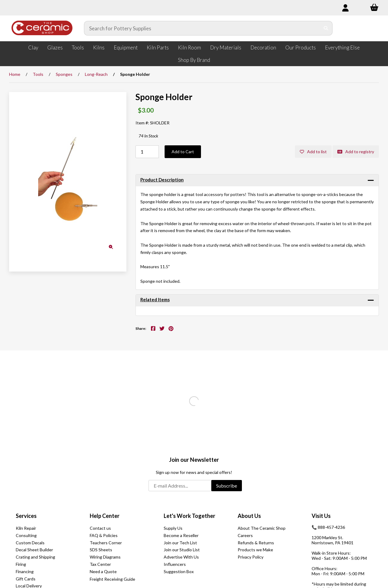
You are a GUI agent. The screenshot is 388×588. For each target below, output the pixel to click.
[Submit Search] (326, 28)
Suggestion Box (179, 571)
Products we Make (255, 550)
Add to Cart (183, 152)
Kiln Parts (158, 47)
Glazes (55, 47)
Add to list (313, 152)
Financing (25, 571)
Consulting (26, 535)
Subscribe (227, 486)
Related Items (155, 299)
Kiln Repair (26, 528)
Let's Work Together (189, 516)
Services (26, 516)
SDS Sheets (101, 550)
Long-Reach (96, 74)
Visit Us (321, 516)
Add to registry (356, 152)
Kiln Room (189, 47)
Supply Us (173, 528)
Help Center (105, 516)
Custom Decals (30, 543)
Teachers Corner (106, 543)
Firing (21, 564)
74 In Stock (148, 136)
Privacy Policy (251, 557)
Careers (245, 535)
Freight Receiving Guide (112, 579)
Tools (78, 47)
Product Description (162, 180)
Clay (33, 47)
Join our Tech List (180, 543)
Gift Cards (26, 579)
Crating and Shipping (35, 557)
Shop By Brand (194, 60)
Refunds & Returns (256, 543)
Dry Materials (226, 47)
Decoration (263, 47)
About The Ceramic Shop (262, 528)
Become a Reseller (181, 535)
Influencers (175, 564)
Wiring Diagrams (105, 557)
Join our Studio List (182, 550)
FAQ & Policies (104, 535)
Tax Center (100, 564)
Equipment (126, 47)
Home (15, 74)
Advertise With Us (181, 557)
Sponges (64, 74)
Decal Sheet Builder (34, 550)
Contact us (100, 528)
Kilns (99, 47)
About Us (249, 516)
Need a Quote (103, 571)
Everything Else (342, 47)
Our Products (301, 47)
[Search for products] (202, 28)
